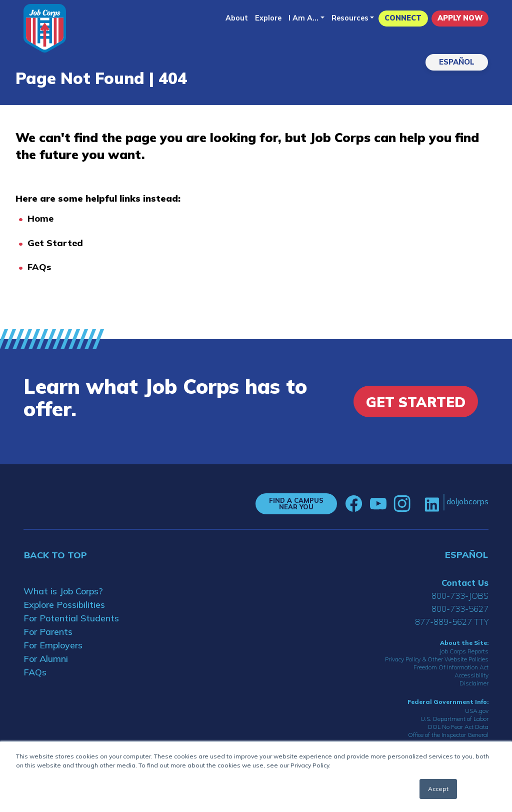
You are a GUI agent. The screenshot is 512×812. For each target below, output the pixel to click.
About (237, 18)
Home (40, 218)
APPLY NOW (460, 18)
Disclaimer (474, 683)
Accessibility (471, 675)
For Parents (48, 632)
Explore (268, 18)
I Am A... (303, 18)
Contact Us (465, 583)
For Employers (53, 645)
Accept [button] (438, 789)
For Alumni (46, 659)
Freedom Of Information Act (451, 667)
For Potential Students (71, 618)
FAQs (39, 267)
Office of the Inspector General (448, 735)
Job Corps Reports (464, 651)
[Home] (45, 28)
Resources (350, 18)
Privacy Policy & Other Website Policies (437, 659)
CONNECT (403, 18)
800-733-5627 (460, 609)
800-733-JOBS (460, 596)
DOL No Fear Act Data (458, 727)
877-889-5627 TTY (452, 622)
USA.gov (477, 711)
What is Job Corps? (63, 591)
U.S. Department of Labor (454, 719)
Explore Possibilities (64, 605)
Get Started (55, 243)
